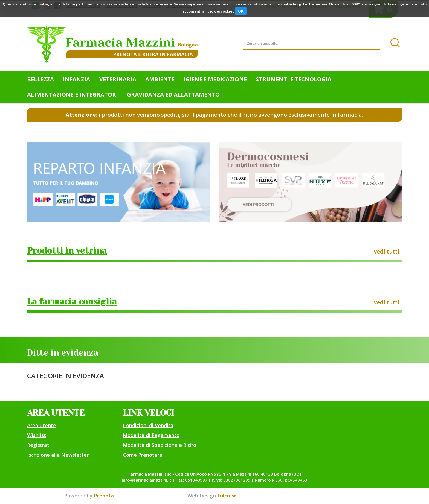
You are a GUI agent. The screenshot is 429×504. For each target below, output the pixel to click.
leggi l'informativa (310, 4)
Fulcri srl (227, 496)
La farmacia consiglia (72, 302)
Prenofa (104, 496)
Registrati (39, 445)
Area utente (42, 425)
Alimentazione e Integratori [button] (73, 94)
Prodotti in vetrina (67, 251)
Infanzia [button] (76, 79)
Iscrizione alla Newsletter (58, 455)
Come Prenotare (143, 455)
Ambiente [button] (160, 79)
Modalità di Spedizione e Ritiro (160, 445)
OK (241, 11)
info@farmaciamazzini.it (147, 480)
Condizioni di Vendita (148, 425)
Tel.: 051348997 (192, 480)
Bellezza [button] (40, 79)
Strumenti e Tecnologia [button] (294, 79)
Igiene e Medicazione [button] (215, 79)
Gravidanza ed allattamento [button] (173, 94)
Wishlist (37, 435)
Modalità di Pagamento (151, 435)
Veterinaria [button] (118, 79)
